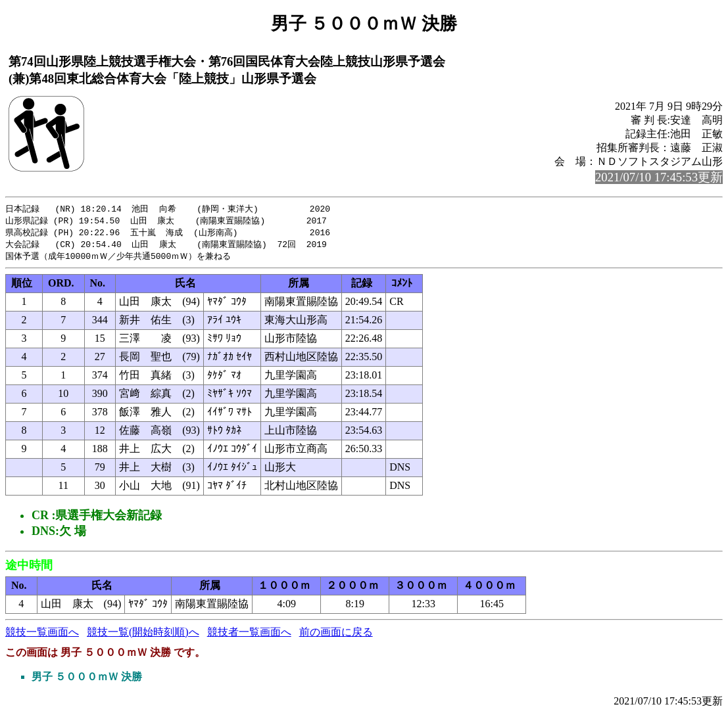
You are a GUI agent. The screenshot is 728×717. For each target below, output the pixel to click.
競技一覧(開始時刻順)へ (143, 635)
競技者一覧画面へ (249, 635)
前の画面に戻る (336, 635)
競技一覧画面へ (42, 635)
